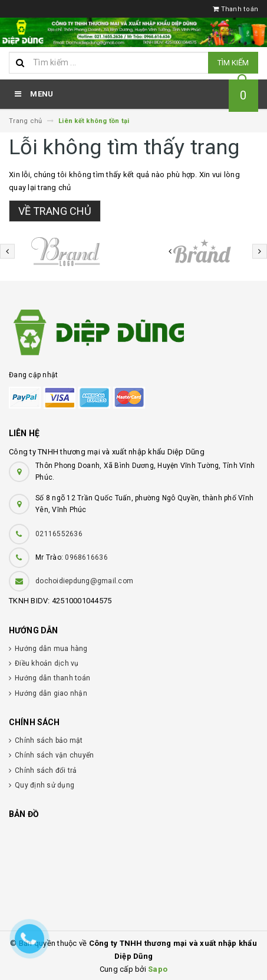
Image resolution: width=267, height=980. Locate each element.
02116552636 (59, 534)
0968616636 (86, 557)
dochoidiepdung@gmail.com (84, 581)
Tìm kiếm (233, 63)
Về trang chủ (55, 211)
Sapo (158, 969)
